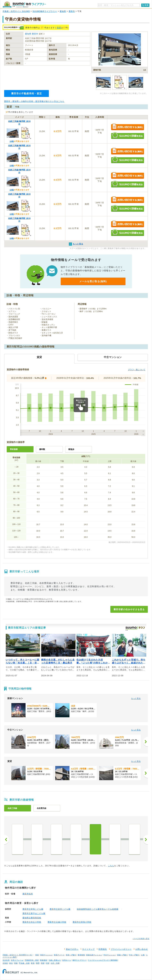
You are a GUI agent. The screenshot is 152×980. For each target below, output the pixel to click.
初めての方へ (72, 949)
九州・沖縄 (55, 963)
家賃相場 (81, 955)
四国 (43, 963)
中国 (47, 963)
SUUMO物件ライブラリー (45, 11)
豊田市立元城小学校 (57, 922)
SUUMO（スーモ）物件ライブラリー (24, 5)
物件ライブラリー (80, 960)
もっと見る (136, 698)
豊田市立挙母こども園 (33, 909)
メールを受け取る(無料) (93, 281)
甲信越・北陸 (24, 963)
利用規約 (103, 949)
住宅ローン (67, 960)
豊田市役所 (28, 894)
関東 (16, 963)
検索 (147, 5)
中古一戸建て (134, 955)
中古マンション (110, 955)
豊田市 (72, 11)
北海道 (5, 963)
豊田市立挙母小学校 (82, 922)
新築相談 (44, 960)
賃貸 (59, 28)
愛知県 (63, 11)
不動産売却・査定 (32, 960)
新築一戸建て (122, 955)
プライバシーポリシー (121, 949)
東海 (33, 963)
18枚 (12, 141)
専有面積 (14, 449)
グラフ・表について (137, 370)
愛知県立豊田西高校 (32, 918)
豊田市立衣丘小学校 (32, 922)
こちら (111, 866)
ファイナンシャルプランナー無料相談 (103, 960)
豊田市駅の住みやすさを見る (129, 609)
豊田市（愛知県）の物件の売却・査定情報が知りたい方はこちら (34, 101)
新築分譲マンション (94, 955)
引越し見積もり (55, 960)
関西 (38, 963)
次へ (145, 840)
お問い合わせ (142, 949)
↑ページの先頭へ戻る (141, 939)
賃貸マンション (46, 955)
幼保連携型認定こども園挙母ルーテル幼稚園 (98, 909)
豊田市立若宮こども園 (60, 909)
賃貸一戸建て (71, 955)
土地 (143, 955)
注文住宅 (6, 960)
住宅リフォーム (17, 960)
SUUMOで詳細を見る (127, 136)
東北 (11, 963)
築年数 (42, 449)
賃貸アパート (59, 955)
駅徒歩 (71, 449)
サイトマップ (88, 949)
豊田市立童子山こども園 (34, 913)
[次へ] (145, 742)
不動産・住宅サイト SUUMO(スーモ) (17, 955)
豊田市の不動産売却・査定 (27, 93)
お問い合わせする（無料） (127, 127)
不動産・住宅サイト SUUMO (16, 11)
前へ (7, 840)
